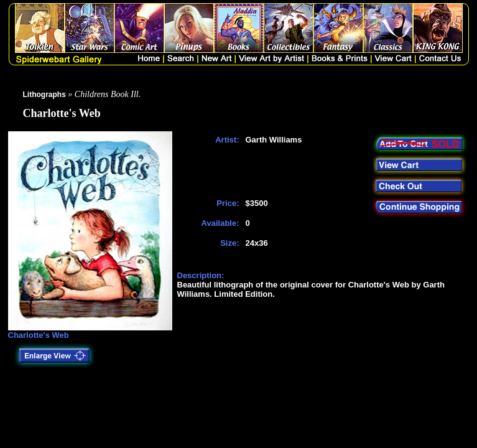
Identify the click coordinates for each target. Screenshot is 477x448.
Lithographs (44, 95)
